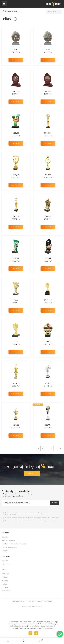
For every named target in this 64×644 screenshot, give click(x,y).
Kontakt (4, 551)
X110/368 (48, 133)
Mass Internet (37, 607)
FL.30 (16, 50)
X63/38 (48, 383)
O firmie (5, 537)
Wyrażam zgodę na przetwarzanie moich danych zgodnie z (30, 521)
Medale (4, 584)
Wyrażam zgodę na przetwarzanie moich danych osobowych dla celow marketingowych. (28, 514)
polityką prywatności (49, 521)
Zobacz (30, 474)
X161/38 (48, 175)
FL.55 (48, 50)
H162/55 (48, 91)
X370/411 (48, 300)
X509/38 (48, 342)
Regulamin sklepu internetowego (14, 544)
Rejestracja (6, 564)
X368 (16, 300)
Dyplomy (5, 581)
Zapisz (54, 503)
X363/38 (48, 258)
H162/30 (16, 91)
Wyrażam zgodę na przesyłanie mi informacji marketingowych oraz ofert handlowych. (32, 518)
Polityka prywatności (9, 548)
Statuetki (5, 588)
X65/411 (48, 425)
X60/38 (16, 383)
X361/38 (48, 216)
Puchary (5, 577)
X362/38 (16, 258)
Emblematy (6, 591)
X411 (16, 342)
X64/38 (16, 425)
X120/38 (16, 175)
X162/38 (16, 216)
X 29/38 (16, 133)
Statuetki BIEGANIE (11, 11)
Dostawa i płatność (9, 541)
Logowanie (6, 561)
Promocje (5, 574)
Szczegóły (16, 60)
